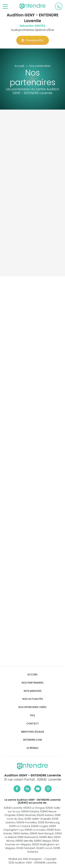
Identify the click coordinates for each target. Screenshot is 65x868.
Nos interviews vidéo (32, 707)
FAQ (32, 715)
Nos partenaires (32, 683)
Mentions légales (33, 732)
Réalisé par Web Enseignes (25, 859)
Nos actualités (33, 699)
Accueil (32, 675)
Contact (33, 724)
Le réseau (33, 748)
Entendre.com (32, 740)
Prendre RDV (33, 40)
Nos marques (33, 691)
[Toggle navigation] (5, 7)
